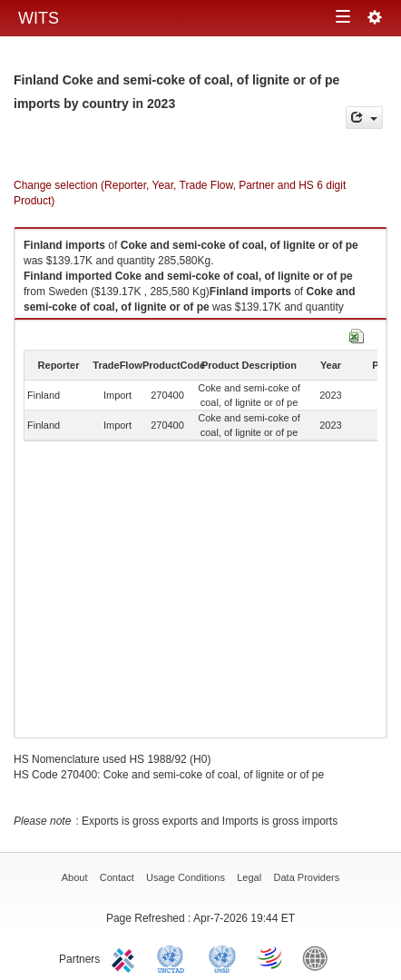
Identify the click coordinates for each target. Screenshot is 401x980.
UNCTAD (174, 957)
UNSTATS (222, 957)
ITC (126, 957)
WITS (39, 18)
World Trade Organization (271, 957)
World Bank (319, 957)
